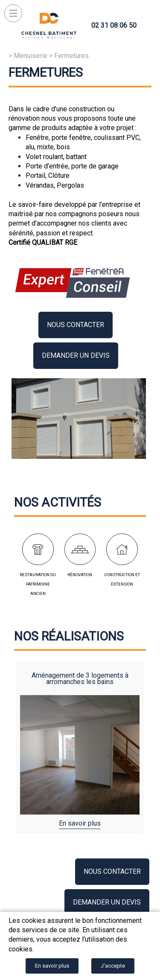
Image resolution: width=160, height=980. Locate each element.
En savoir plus (80, 823)
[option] (80, 747)
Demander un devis (76, 355)
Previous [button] (25, 743)
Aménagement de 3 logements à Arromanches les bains (80, 678)
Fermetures (71, 56)
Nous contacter (76, 325)
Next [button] (135, 743)
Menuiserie (31, 56)
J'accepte (113, 966)
